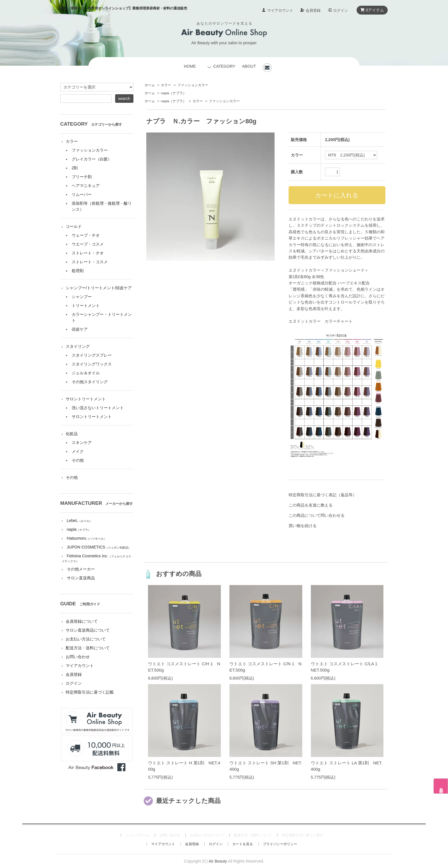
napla (174, 93)
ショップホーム (137, 835)
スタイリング (78, 346)
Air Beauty (218, 861)
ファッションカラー (193, 85)
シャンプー (82, 297)
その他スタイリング (90, 382)
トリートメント (86, 306)
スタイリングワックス (92, 364)
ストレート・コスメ (90, 262)
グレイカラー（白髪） (92, 159)
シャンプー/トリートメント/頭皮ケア (99, 288)
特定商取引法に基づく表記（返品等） (323, 495)
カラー (166, 85)
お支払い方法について (86, 639)
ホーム (150, 85)
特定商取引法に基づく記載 (90, 692)
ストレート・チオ (88, 253)
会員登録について (82, 621)
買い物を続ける (303, 526)
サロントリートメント (86, 399)
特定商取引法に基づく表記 (302, 835)
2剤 (75, 168)
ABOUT (249, 66)
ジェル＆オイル (86, 373)
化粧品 (72, 434)
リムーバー (82, 194)
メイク (78, 451)
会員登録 (313, 10)
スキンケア (82, 443)
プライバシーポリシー (280, 844)
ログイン (341, 10)
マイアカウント (280, 10)
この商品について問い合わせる (317, 515)
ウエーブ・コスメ (88, 244)
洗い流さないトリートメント (98, 408)
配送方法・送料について (88, 648)
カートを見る (243, 844)
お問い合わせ (78, 657)
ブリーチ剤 (82, 177)
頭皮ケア (80, 329)
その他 (78, 460)
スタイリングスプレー (92, 355)
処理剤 (78, 271)
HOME (190, 66)
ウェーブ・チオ (86, 235)
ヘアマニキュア (86, 186)
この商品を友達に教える (311, 505)
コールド (74, 226)
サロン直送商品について (88, 630)
